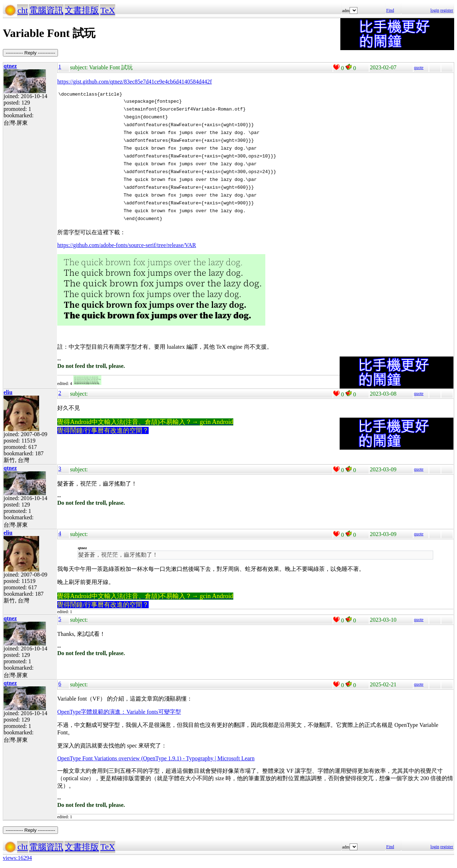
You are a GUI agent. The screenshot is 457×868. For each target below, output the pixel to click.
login (435, 10)
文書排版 (82, 10)
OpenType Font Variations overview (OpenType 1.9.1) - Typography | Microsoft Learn (156, 759)
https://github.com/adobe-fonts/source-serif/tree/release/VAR (127, 246)
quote (419, 68)
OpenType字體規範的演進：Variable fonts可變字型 (119, 713)
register (447, 10)
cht (23, 10)
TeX (108, 10)
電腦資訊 (46, 10)
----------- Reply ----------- (30, 53)
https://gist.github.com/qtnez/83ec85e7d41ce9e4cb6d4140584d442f (135, 82)
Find (390, 10)
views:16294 (17, 859)
